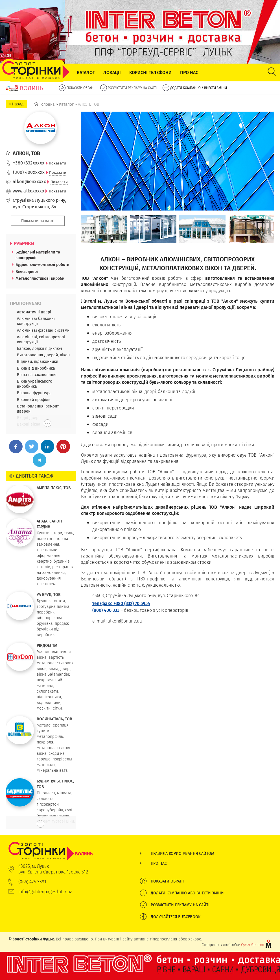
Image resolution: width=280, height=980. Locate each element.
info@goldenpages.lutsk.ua (45, 892)
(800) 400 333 (106, 610)
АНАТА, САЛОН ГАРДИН (49, 524)
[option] (104, 229)
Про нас (189, 72)
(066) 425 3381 (32, 882)
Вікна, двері (27, 272)
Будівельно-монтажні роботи (42, 264)
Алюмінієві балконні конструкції (36, 321)
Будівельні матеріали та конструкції (38, 255)
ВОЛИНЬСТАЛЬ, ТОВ (54, 719)
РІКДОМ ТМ (47, 645)
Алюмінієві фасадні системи (43, 330)
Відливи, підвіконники (38, 361)
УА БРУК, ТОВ (49, 595)
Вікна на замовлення (37, 375)
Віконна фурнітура (34, 393)
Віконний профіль (34, 400)
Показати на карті (38, 221)
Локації (112, 72)
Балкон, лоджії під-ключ (40, 348)
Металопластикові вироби (40, 278)
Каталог (86, 72)
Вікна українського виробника (35, 384)
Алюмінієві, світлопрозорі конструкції (41, 339)
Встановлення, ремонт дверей (38, 409)
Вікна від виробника (36, 368)
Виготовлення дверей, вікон (43, 355)
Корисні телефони (150, 72)
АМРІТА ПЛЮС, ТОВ (54, 488)
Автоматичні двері (34, 312)
